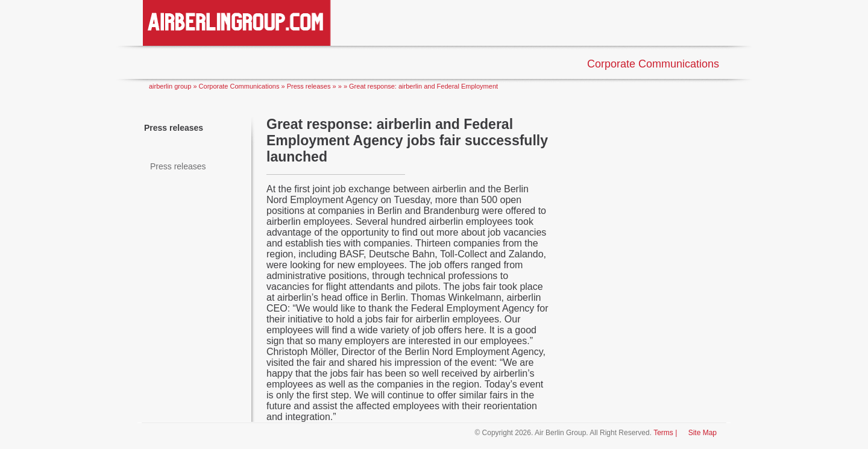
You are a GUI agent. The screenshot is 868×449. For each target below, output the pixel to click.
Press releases (174, 128)
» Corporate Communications (237, 86)
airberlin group (170, 86)
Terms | (665, 433)
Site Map (701, 433)
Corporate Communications (653, 64)
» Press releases (307, 86)
